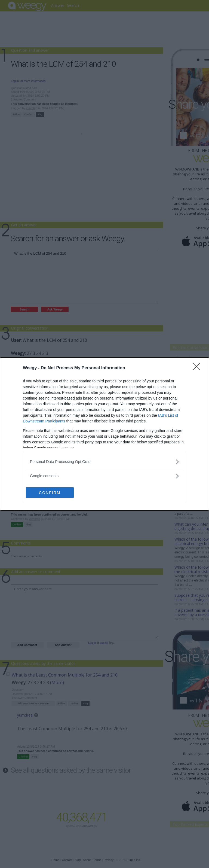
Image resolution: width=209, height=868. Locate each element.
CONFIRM (52, 493)
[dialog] (104, 434)
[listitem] (104, 462)
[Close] (198, 368)
